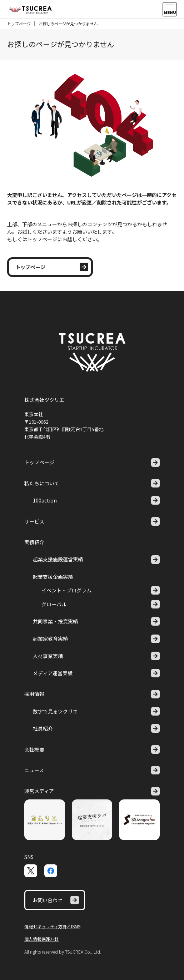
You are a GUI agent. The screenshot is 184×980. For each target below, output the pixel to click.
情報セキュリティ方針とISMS (52, 926)
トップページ (19, 24)
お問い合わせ (56, 900)
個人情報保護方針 (41, 939)
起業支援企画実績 (53, 577)
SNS (29, 857)
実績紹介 (34, 542)
